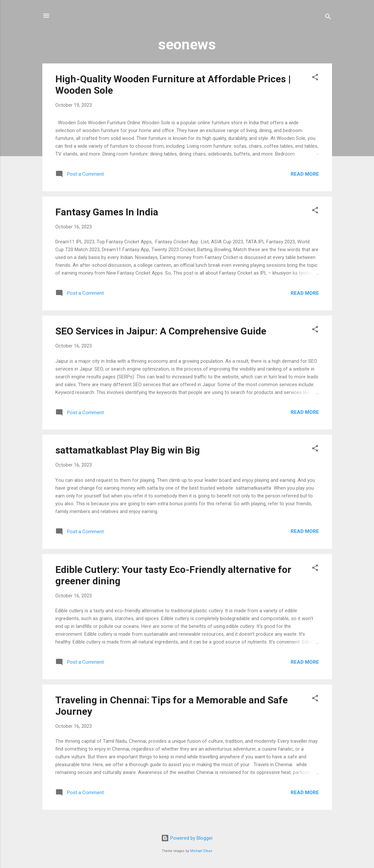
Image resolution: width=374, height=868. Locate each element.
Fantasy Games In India (107, 212)
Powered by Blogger (187, 838)
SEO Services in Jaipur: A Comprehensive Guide (161, 331)
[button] (315, 78)
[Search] (328, 18)
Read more (305, 174)
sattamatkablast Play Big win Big (128, 450)
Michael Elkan (201, 851)
